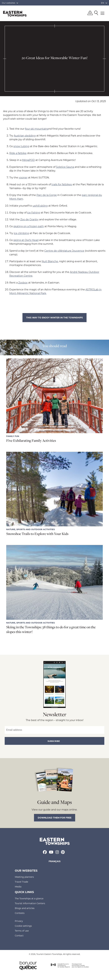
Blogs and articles (25, 908)
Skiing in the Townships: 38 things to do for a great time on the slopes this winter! (51, 629)
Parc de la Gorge (47, 195)
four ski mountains (37, 129)
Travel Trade (21, 882)
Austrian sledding (25, 135)
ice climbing (21, 233)
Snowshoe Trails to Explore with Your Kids (37, 534)
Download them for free (55, 818)
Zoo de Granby (29, 219)
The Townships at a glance (29, 898)
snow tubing (21, 146)
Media (18, 887)
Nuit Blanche (50, 261)
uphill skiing (40, 206)
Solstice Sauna (65, 167)
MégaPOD (28, 160)
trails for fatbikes (62, 184)
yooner (23, 177)
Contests (20, 913)
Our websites (10, 3)
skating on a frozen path (29, 226)
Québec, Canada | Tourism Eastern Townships (15, 14)
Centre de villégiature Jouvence (64, 251)
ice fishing (34, 212)
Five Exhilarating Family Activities (31, 441)
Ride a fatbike (18, 153)
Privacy (19, 921)
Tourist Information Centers (30, 903)
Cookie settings (23, 926)
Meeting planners (24, 877)
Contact (19, 936)
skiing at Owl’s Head (26, 240)
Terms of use (22, 931)
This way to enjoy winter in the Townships (54, 318)
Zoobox (23, 282)
